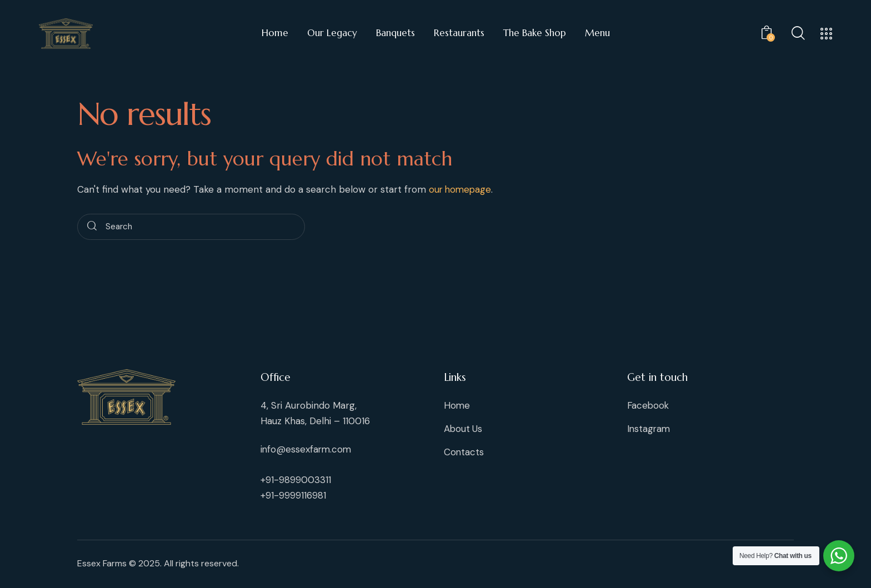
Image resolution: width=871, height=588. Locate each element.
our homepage (461, 189)
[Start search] (92, 227)
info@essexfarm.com (307, 449)
